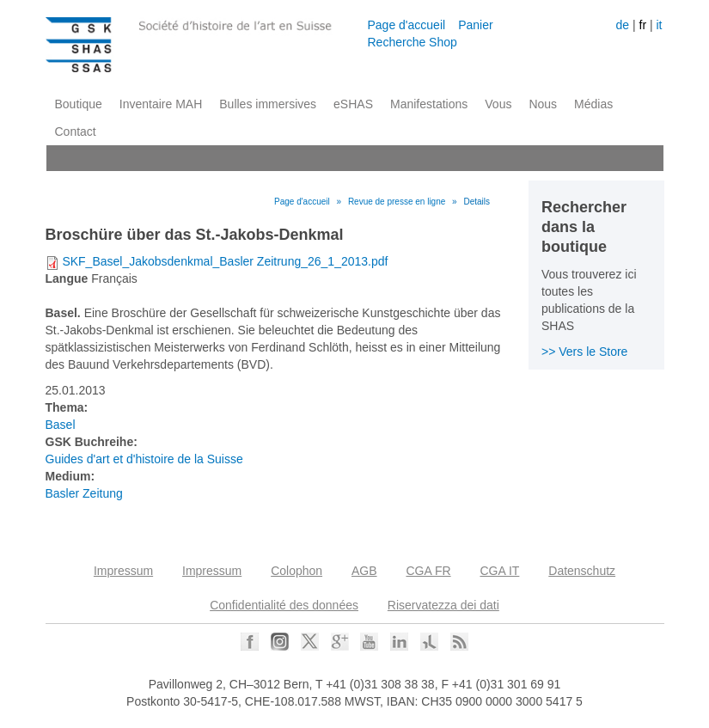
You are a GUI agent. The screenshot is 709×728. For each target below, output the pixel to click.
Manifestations (429, 104)
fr (643, 25)
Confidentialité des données (284, 605)
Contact (76, 132)
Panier (475, 25)
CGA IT (499, 571)
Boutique (79, 104)
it (659, 25)
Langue (67, 278)
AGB (364, 571)
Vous (498, 104)
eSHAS (353, 104)
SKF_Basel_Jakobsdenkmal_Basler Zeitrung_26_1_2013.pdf (225, 261)
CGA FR (428, 571)
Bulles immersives (268, 104)
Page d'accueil (407, 25)
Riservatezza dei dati (443, 605)
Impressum (123, 571)
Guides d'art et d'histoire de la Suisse (144, 459)
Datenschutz (582, 571)
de (623, 25)
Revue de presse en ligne (397, 202)
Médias (593, 104)
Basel (61, 425)
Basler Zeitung (84, 493)
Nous (543, 104)
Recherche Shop (413, 42)
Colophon (296, 571)
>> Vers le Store (584, 352)
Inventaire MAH (161, 104)
